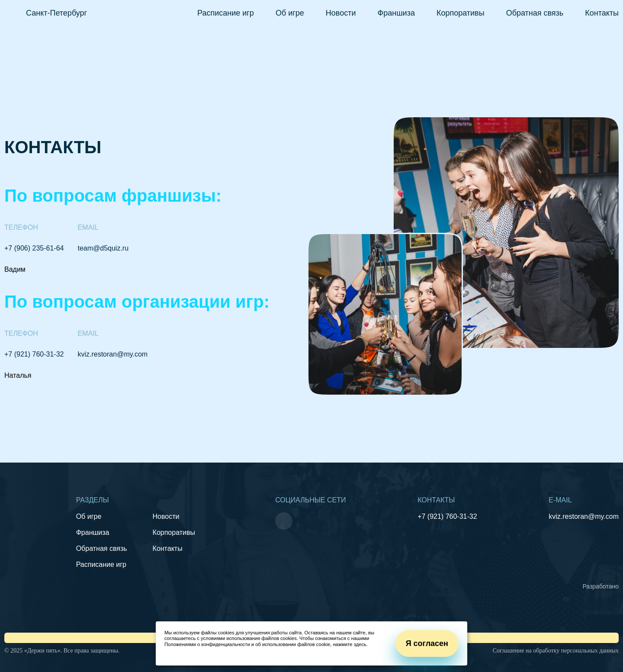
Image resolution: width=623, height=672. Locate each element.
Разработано (601, 586)
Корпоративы (461, 13)
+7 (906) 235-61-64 (34, 248)
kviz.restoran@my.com (112, 354)
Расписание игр (226, 13)
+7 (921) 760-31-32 (34, 354)
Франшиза (396, 13)
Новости (341, 13)
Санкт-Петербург (56, 13)
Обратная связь (535, 13)
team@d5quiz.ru (103, 248)
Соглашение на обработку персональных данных (556, 651)
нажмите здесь (349, 644)
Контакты (602, 13)
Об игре (290, 13)
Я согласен (427, 643)
